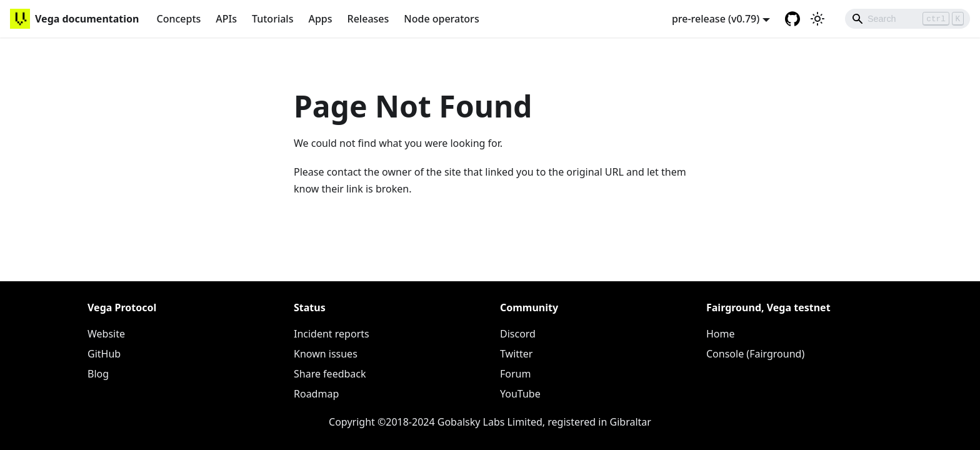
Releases (368, 19)
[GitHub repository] (792, 19)
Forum (515, 374)
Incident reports (332, 334)
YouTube (520, 394)
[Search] (907, 19)
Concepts (178, 19)
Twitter (516, 354)
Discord (518, 334)
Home (721, 334)
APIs (226, 19)
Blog (98, 374)
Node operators (441, 19)
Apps (320, 19)
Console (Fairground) (755, 354)
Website (106, 334)
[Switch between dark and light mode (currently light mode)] (817, 19)
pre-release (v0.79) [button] (716, 19)
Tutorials (272, 19)
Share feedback (330, 374)
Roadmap (316, 394)
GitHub (104, 354)
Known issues (326, 354)
